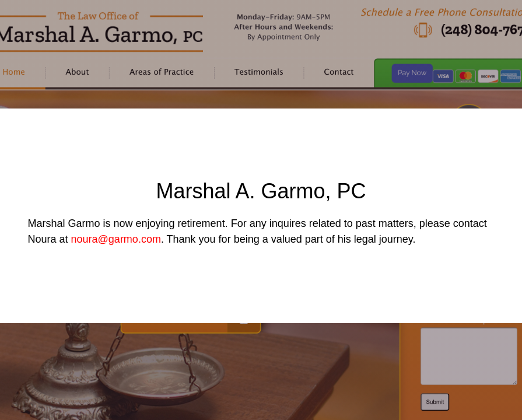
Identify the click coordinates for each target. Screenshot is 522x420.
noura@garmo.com (116, 239)
